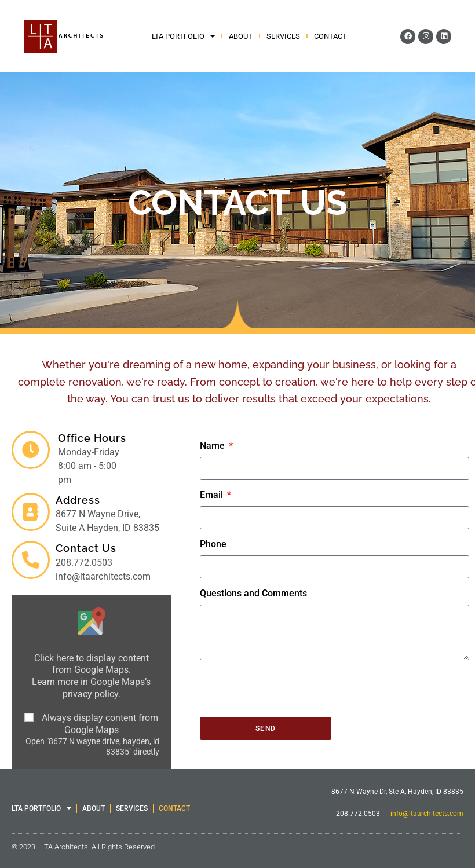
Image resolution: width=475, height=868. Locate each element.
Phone (213, 544)
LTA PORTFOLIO (183, 36)
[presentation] (288, 688)
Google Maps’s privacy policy (107, 688)
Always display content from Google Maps (100, 724)
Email (213, 495)
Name (213, 446)
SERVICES (283, 36)
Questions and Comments (253, 593)
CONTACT (330, 36)
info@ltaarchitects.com (427, 814)
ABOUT (241, 36)
